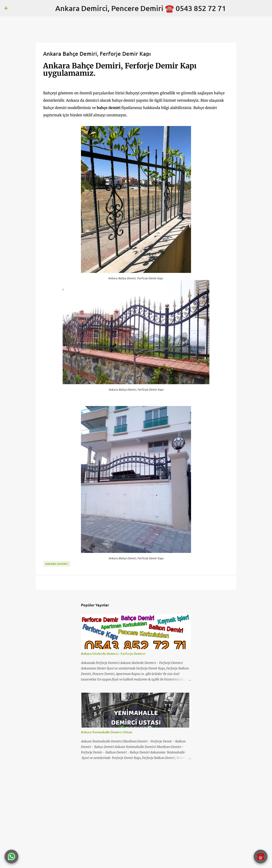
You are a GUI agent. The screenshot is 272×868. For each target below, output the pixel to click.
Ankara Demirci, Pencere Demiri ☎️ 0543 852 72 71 (141, 8)
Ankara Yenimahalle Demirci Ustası (107, 732)
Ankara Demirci (57, 564)
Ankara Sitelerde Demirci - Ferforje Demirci (113, 654)
